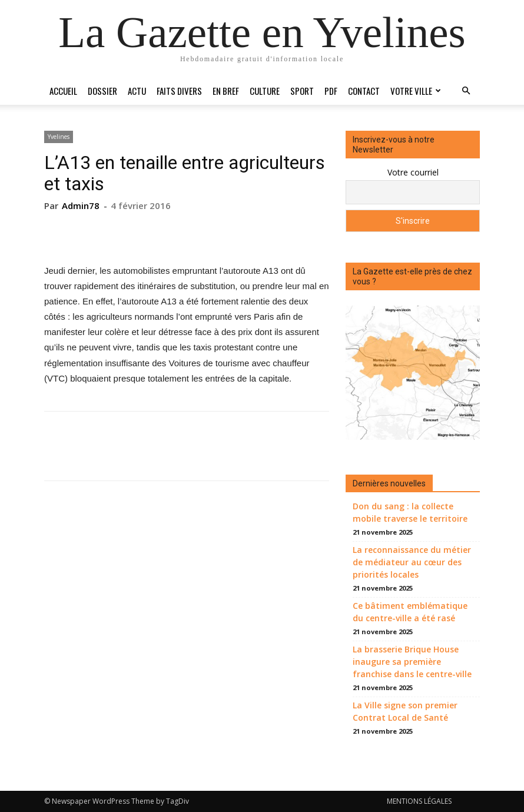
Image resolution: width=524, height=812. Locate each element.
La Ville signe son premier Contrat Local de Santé (405, 711)
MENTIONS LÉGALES (419, 801)
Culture (265, 91)
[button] (466, 91)
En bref (226, 91)
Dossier (102, 91)
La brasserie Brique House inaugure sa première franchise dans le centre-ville (412, 662)
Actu (137, 91)
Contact (364, 91)
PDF (331, 91)
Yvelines (59, 137)
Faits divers (179, 91)
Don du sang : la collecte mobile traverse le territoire (410, 512)
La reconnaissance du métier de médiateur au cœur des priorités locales (412, 562)
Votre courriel (413, 172)
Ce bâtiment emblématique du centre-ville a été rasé (410, 612)
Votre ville (416, 91)
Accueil (63, 91)
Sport (302, 91)
